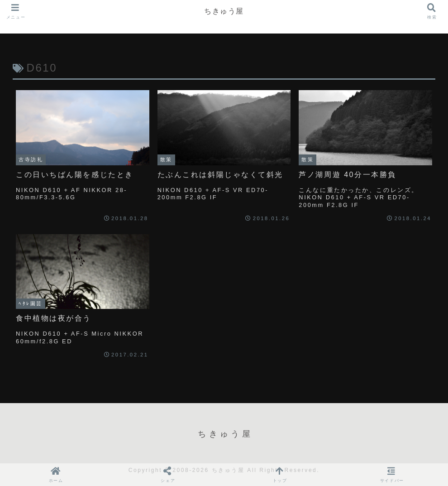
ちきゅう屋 (224, 11)
